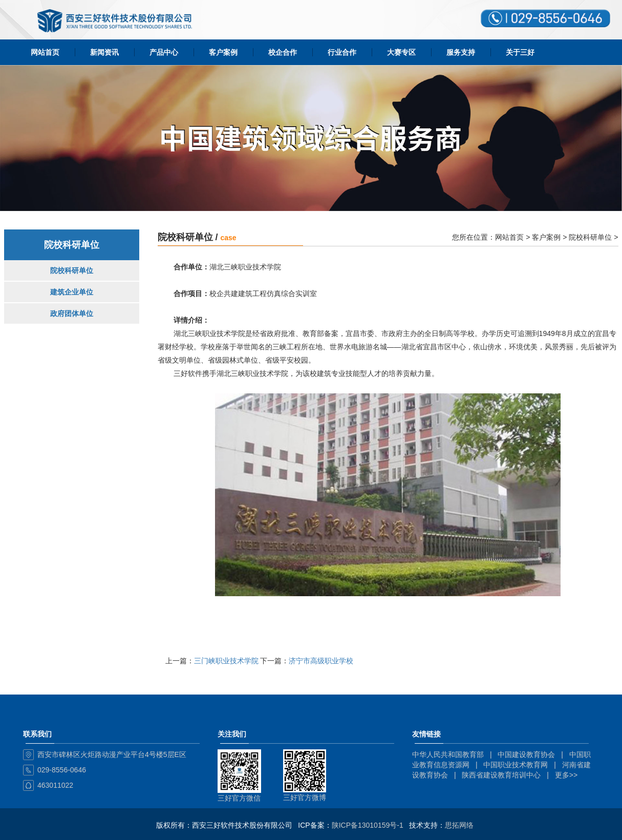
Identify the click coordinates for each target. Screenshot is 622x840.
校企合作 (283, 52)
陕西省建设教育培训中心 (501, 775)
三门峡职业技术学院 (226, 661)
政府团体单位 (72, 313)
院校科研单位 (72, 270)
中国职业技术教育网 (516, 765)
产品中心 (164, 52)
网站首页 (45, 52)
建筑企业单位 (72, 292)
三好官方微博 (305, 797)
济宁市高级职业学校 (321, 661)
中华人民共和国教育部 (448, 754)
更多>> (566, 775)
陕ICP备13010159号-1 (368, 825)
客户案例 (223, 52)
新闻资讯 (104, 52)
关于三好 (520, 52)
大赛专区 (401, 52)
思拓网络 (459, 825)
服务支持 (461, 52)
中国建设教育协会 (526, 754)
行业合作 (342, 52)
